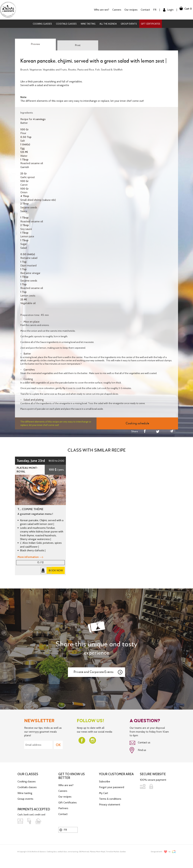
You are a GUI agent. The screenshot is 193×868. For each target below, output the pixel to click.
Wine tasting (88, 24)
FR (151, 10)
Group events (129, 24)
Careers (113, 10)
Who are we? (98, 10)
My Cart (104, 792)
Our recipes (127, 10)
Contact (142, 10)
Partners (63, 807)
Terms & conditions (110, 798)
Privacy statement (110, 803)
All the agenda (108, 24)
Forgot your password (112, 786)
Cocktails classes (66, 24)
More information (30, 557)
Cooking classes (42, 24)
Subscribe (105, 780)
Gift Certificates (151, 24)
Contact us (140, 743)
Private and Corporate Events (98, 672)
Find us (138, 750)
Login (165, 10)
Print (78, 45)
